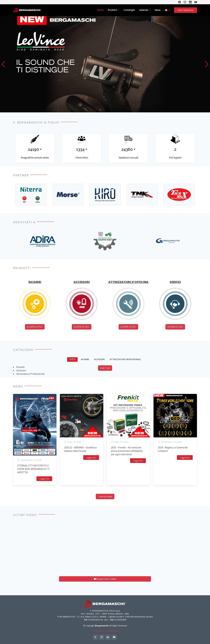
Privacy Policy (113, 631)
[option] (31, 195)
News (158, 10)
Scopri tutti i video (105, 579)
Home (100, 10)
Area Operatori (186, 10)
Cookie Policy (97, 631)
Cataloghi (129, 10)
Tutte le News (105, 496)
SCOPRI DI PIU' (35, 327)
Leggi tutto (44, 479)
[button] (3, 64)
